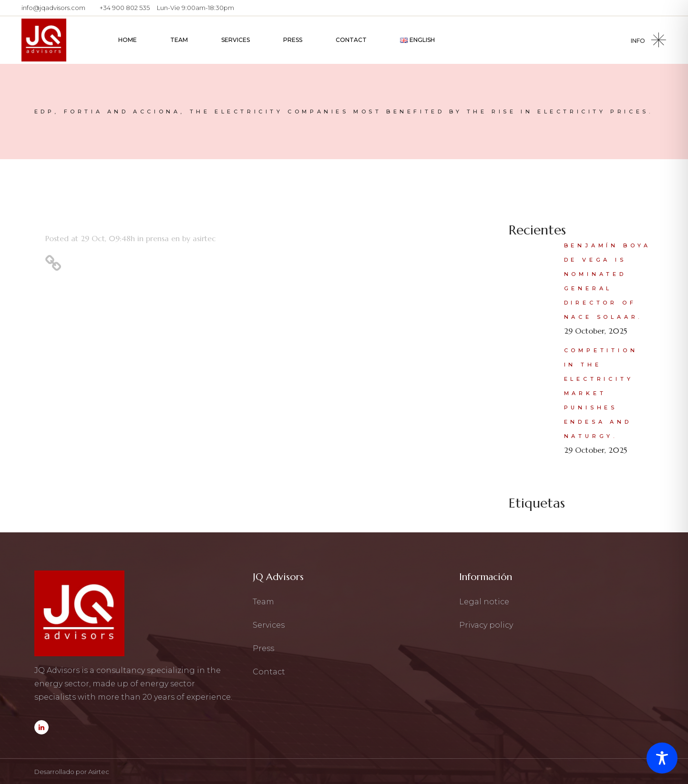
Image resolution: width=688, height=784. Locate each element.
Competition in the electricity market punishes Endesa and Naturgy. (601, 393)
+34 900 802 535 (125, 8)
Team (263, 602)
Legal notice (484, 602)
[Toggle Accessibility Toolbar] (662, 758)
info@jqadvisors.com (53, 8)
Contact (269, 672)
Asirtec (99, 772)
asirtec (204, 238)
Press (263, 648)
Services (269, 625)
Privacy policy (486, 625)
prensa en (163, 238)
